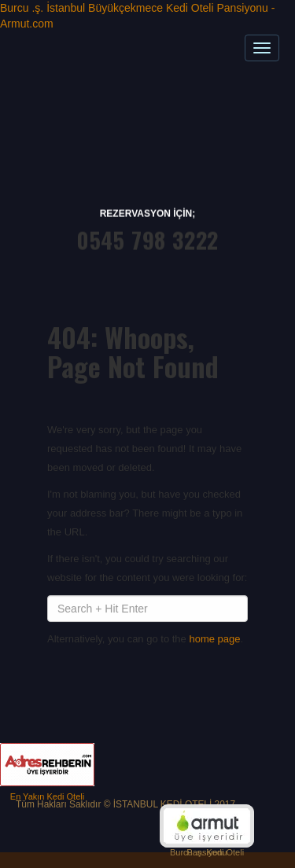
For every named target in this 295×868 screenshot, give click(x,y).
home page (214, 639)
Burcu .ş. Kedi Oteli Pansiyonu (207, 852)
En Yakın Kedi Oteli (47, 796)
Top (267, 818)
